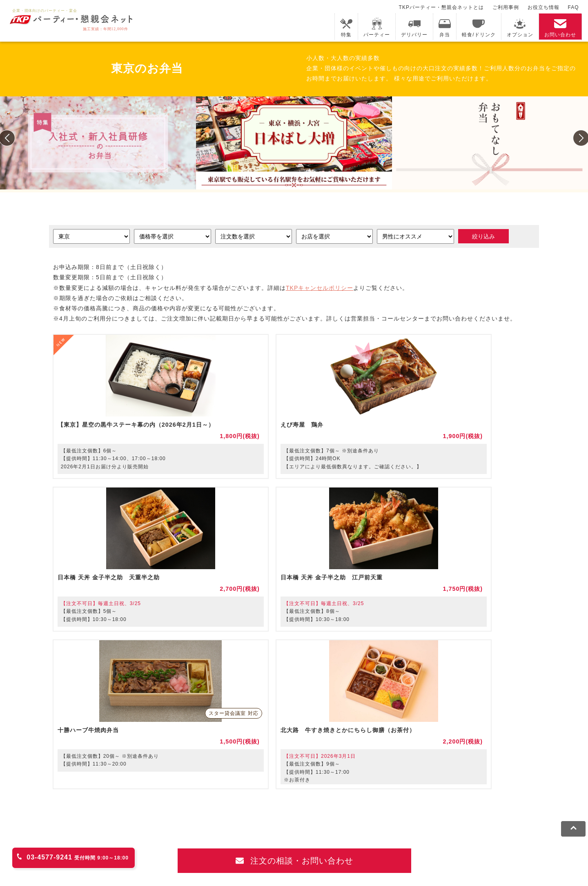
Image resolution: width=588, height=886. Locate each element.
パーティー (377, 28)
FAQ (574, 7)
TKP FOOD (236, 813)
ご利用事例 (506, 7)
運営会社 (411, 843)
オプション (520, 28)
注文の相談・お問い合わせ (295, 715)
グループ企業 (449, 843)
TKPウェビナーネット (408, 803)
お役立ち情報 (543, 7)
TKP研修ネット (349, 803)
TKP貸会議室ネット (95, 803)
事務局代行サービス (286, 813)
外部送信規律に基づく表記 (356, 843)
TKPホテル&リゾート (292, 803)
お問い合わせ (560, 28)
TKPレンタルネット (95, 813)
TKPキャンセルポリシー (320, 289)
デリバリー (414, 28)
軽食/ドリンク (479, 28)
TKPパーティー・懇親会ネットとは (441, 7)
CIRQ (138, 803)
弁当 (445, 28)
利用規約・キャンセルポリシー (109, 843)
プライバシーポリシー (188, 843)
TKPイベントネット (472, 803)
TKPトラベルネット (402, 813)
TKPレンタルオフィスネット (217, 803)
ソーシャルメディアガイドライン (269, 843)
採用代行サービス (344, 813)
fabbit (163, 803)
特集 (346, 28)
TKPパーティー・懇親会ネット (171, 813)
